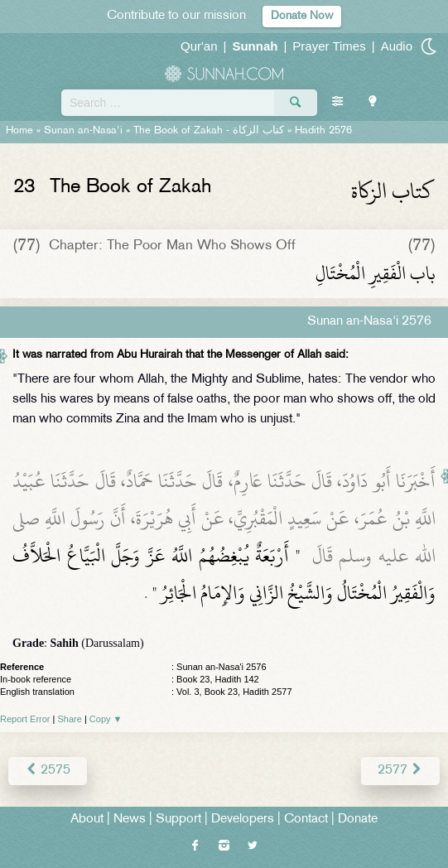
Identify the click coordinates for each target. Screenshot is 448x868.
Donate (358, 820)
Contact (306, 820)
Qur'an (199, 46)
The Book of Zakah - (209, 131)
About (87, 820)
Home (19, 131)
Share (70, 719)
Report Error (25, 719)
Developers (243, 820)
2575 (48, 771)
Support (178, 820)
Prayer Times (329, 46)
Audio (397, 46)
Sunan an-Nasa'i (83, 131)
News (130, 820)
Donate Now (302, 16)
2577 (400, 771)
